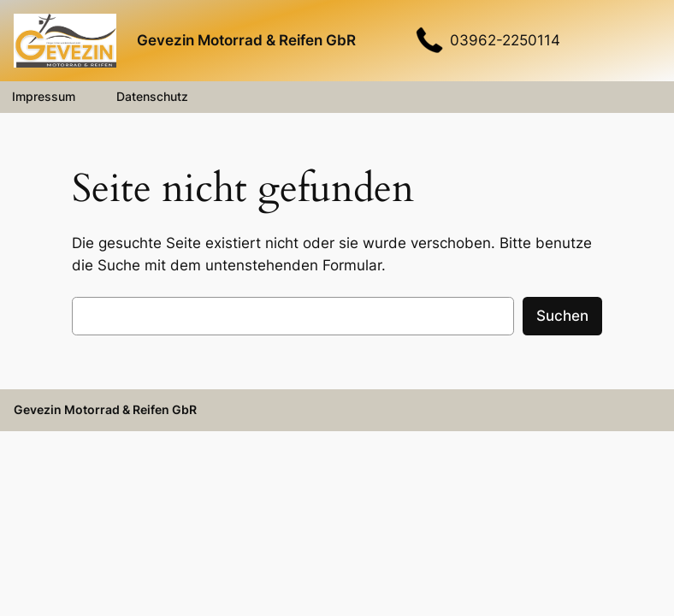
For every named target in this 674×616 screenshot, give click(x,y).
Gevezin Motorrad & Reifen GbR (246, 40)
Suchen (562, 316)
